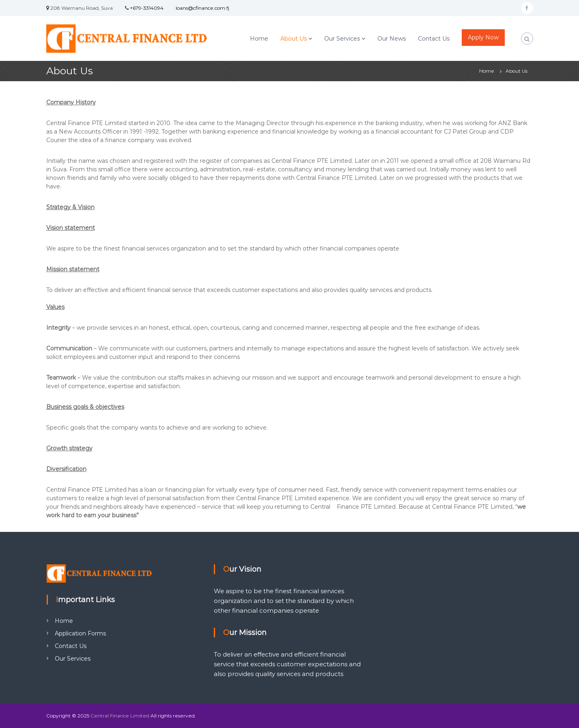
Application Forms (80, 633)
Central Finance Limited (120, 716)
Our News (392, 39)
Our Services (342, 39)
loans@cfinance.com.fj (202, 8)
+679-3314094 (147, 8)
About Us (294, 39)
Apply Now (483, 37)
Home (259, 39)
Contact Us (434, 39)
